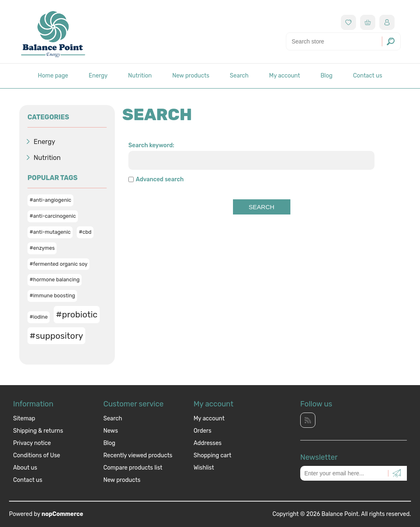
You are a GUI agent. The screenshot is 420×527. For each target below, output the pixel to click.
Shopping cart (212, 455)
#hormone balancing (55, 279)
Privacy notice (32, 443)
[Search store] (343, 41)
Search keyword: (151, 145)
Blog (326, 76)
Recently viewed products (138, 455)
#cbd (85, 232)
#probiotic (76, 314)
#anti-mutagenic (50, 232)
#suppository (56, 336)
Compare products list (133, 468)
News (111, 431)
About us (25, 468)
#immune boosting (52, 295)
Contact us (368, 76)
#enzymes (42, 248)
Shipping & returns (38, 431)
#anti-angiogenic (50, 200)
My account (284, 76)
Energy (98, 76)
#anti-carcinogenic (53, 216)
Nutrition (140, 76)
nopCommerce (62, 514)
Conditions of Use (37, 455)
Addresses (208, 443)
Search (239, 76)
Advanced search (160, 179)
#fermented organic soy (58, 264)
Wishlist (204, 468)
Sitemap (24, 419)
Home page (53, 76)
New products (191, 76)
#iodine (39, 317)
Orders (202, 431)
